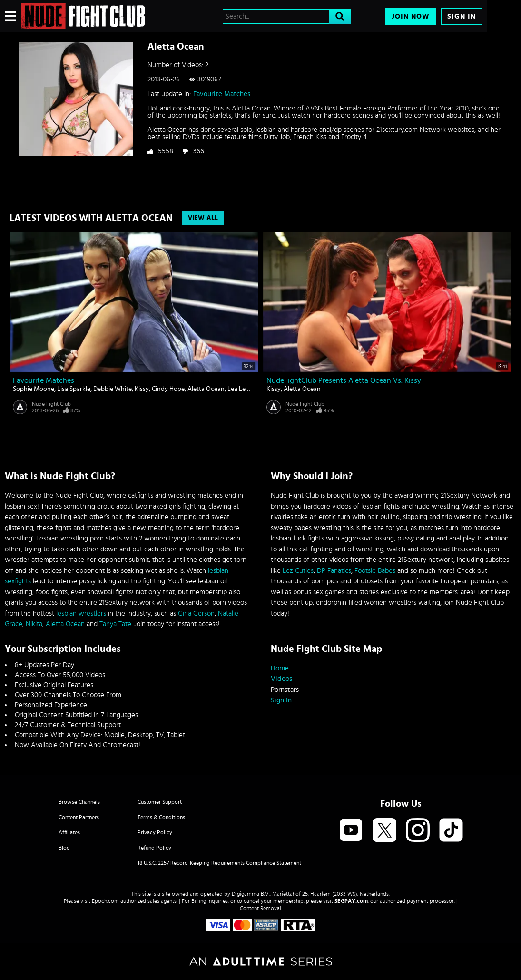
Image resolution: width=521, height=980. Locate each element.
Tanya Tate (115, 624)
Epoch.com (105, 901)
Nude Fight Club (51, 404)
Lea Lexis (240, 389)
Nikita (34, 624)
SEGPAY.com (351, 901)
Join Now (411, 16)
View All (203, 218)
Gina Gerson (196, 614)
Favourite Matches (222, 94)
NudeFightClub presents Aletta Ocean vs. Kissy (344, 380)
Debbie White (113, 389)
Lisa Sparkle (74, 389)
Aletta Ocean (206, 389)
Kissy (142, 389)
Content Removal (260, 908)
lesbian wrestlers (81, 614)
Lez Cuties (298, 571)
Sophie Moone (34, 389)
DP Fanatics (334, 571)
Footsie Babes (375, 571)
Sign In (462, 16)
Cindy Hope (168, 389)
